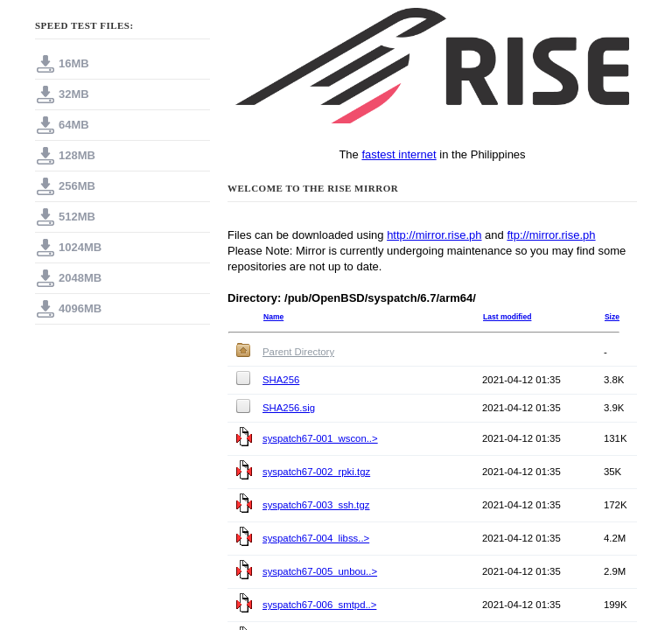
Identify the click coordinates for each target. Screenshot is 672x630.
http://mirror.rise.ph (434, 235)
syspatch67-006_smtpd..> (319, 605)
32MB (74, 94)
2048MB (80, 278)
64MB (74, 125)
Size (612, 317)
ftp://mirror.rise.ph (551, 235)
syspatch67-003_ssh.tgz (316, 505)
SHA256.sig (289, 408)
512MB (77, 217)
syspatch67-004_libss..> (316, 538)
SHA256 (281, 380)
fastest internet (399, 154)
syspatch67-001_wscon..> (320, 438)
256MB (77, 186)
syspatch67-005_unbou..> (320, 571)
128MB (77, 155)
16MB (74, 63)
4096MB (80, 308)
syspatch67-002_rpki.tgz (316, 472)
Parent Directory (298, 352)
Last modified (507, 317)
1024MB (80, 247)
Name (273, 317)
